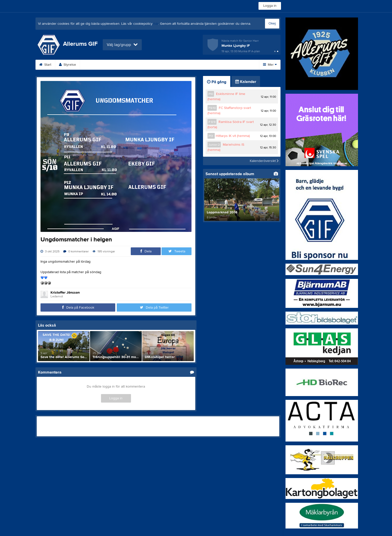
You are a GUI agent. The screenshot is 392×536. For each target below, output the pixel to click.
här (156, 24)
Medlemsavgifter (215, 65)
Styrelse (67, 65)
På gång (217, 82)
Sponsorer (150, 65)
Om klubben (180, 65)
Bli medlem (94, 65)
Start (45, 65)
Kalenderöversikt (264, 161)
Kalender (122, 65)
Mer (270, 65)
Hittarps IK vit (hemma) (233, 136)
